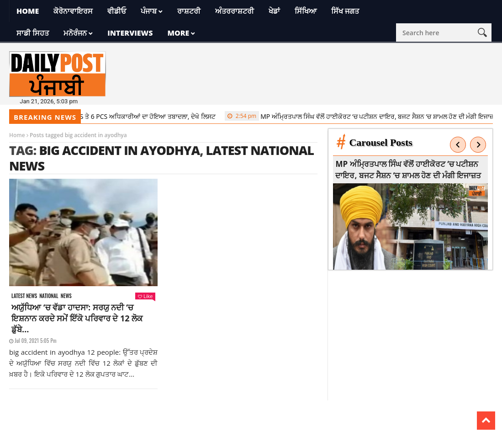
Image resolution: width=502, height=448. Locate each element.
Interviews (130, 33)
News (66, 296)
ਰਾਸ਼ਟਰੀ (189, 11)
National (49, 296)
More (178, 33)
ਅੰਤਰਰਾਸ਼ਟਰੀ (235, 11)
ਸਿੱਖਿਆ (306, 11)
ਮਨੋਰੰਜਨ (75, 33)
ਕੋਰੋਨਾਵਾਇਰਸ (73, 11)
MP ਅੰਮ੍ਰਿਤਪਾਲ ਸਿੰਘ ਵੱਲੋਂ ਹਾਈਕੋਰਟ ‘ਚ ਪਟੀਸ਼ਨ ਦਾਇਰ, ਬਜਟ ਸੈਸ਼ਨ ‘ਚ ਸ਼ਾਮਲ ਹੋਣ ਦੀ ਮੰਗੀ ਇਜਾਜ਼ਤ (365, 116)
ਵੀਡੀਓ (117, 11)
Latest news (24, 296)
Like (145, 296)
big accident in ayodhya (119, 150)
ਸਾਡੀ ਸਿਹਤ (33, 33)
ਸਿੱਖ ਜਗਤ (345, 11)
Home (28, 11)
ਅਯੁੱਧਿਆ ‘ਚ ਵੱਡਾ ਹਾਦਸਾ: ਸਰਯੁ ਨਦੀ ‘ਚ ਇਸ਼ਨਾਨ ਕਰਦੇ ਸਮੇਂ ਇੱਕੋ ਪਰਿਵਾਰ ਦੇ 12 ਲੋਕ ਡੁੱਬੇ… (77, 318)
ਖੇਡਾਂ (274, 11)
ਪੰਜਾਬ (149, 11)
